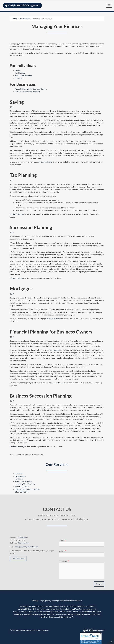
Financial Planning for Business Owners (31, 89)
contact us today (45, 162)
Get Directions (18, 560)
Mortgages (20, 78)
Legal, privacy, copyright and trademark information (61, 601)
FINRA (28, 609)
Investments (20, 476)
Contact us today (17, 214)
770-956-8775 (22, 539)
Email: (62, 552)
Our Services (24, 18)
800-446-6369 (24, 544)
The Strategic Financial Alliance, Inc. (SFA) (77, 606)
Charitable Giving (22, 492)
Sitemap (35, 601)
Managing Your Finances (25, 484)
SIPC (34, 609)
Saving (18, 70)
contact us (55, 350)
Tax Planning (20, 73)
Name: (63, 542)
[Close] (100, 634)
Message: (64, 562)
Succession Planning (23, 75)
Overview (19, 474)
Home (14, 18)
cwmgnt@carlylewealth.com (26, 548)
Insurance (19, 479)
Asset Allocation (22, 487)
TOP (12, 107)
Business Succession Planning (27, 92)
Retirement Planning (23, 481)
